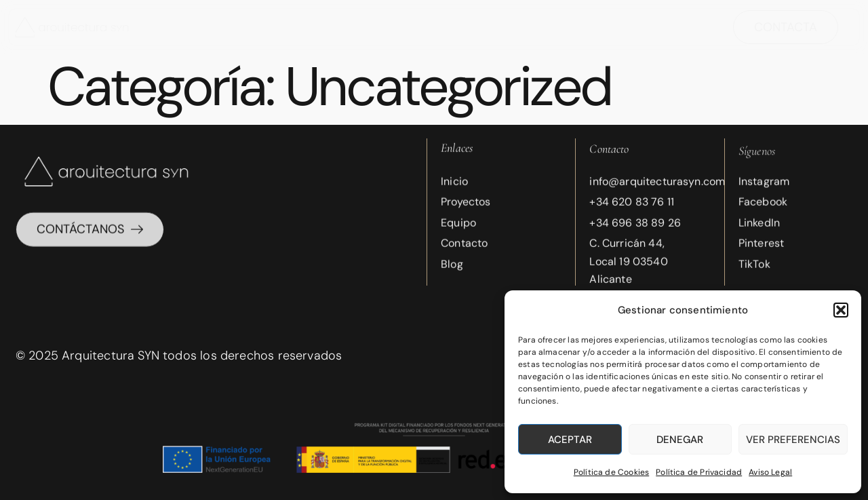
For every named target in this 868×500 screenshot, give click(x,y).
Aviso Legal (770, 472)
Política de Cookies (611, 472)
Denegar (680, 440)
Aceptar (570, 440)
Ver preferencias (793, 440)
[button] (841, 310)
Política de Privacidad (699, 472)
